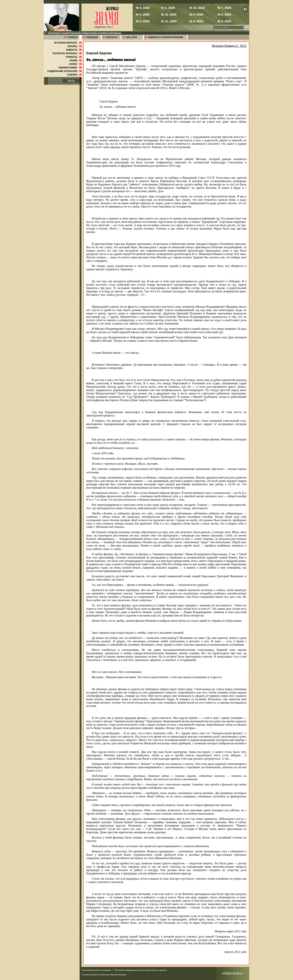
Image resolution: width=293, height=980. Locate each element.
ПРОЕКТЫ (74, 57)
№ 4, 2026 (143, 8)
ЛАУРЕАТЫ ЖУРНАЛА (67, 53)
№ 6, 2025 (224, 14)
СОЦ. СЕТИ (131, 37)
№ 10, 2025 (197, 8)
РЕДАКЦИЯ (92, 37)
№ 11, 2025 (169, 21)
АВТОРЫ (75, 46)
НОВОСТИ (74, 50)
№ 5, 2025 (224, 21)
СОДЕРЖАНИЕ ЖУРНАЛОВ (65, 71)
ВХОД (71, 81)
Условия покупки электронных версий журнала (104, 975)
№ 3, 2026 (143, 14)
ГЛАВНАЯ (72, 37)
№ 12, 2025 (169, 14)
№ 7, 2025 (224, 8)
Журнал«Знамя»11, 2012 (229, 46)
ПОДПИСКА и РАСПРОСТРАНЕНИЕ (166, 37)
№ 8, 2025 (196, 21)
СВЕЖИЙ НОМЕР (70, 68)
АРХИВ (76, 61)
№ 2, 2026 (143, 21)
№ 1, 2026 (168, 8)
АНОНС (76, 64)
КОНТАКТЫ (112, 37)
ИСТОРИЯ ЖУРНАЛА (68, 43)
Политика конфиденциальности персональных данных (141, 970)
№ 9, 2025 (196, 14)
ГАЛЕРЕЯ (74, 75)
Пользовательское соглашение (96, 970)
